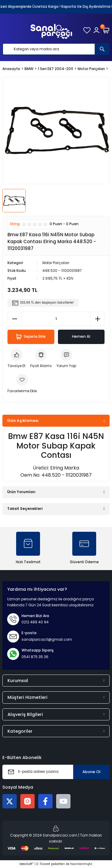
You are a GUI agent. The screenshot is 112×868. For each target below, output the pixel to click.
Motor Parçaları (56, 263)
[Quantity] (56, 319)
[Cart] (106, 30)
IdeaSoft (26, 864)
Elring (15, 224)
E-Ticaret (43, 864)
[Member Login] (96, 30)
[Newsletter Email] (56, 772)
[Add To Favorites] (22, 384)
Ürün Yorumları (21, 492)
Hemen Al (81, 336)
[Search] (56, 49)
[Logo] (51, 30)
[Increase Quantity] (97, 319)
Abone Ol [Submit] (91, 772)
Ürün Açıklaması (23, 421)
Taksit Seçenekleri (25, 509)
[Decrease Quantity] (15, 319)
